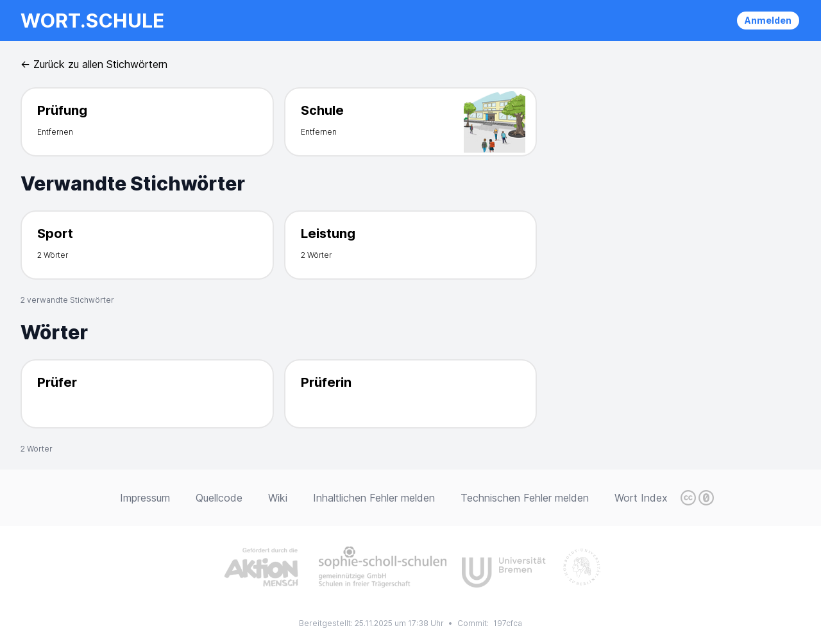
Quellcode (219, 498)
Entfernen (55, 132)
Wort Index (641, 498)
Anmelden (768, 20)
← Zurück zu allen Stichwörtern (94, 64)
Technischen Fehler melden (525, 498)
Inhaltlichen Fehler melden (374, 498)
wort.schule (92, 21)
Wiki (278, 498)
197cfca (508, 623)
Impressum (145, 498)
